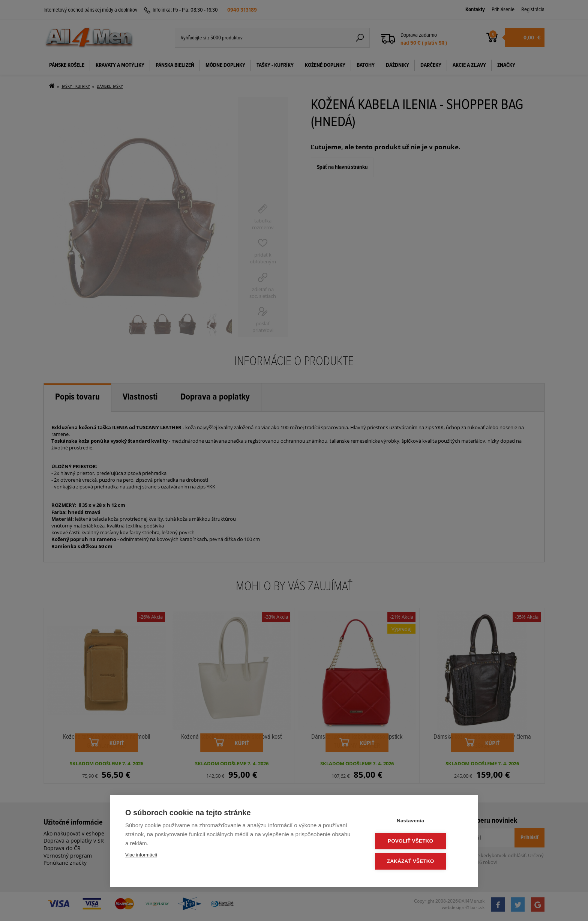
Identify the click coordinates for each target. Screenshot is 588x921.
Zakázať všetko (418, 862)
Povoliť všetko (418, 842)
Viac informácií (141, 856)
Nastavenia (418, 822)
